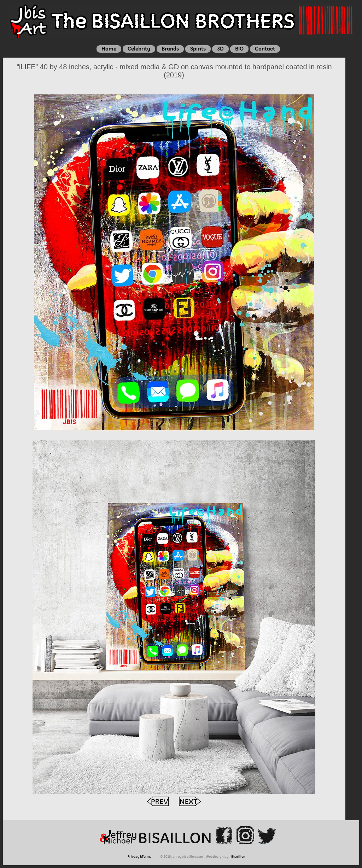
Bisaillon (238, 857)
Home (109, 49)
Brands (170, 49)
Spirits (198, 49)
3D (220, 49)
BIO (239, 49)
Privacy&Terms (141, 857)
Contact (265, 49)
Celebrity (139, 49)
